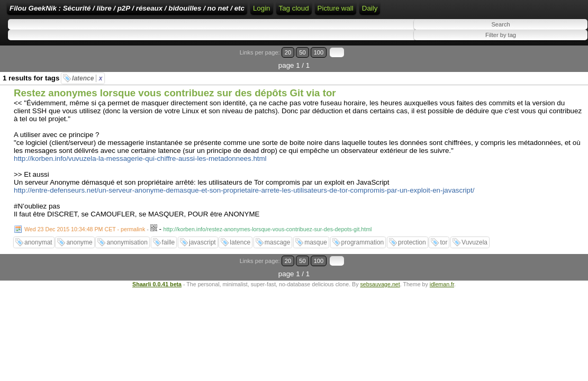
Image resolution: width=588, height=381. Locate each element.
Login (355, 12)
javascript (202, 243)
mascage (278, 243)
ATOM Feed (435, 12)
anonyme (79, 243)
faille (169, 243)
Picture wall (519, 28)
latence (87, 79)
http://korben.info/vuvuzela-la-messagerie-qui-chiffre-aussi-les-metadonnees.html (140, 160)
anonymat (38, 243)
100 (555, 66)
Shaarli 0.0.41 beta (157, 272)
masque (316, 243)
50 (544, 66)
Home (329, 12)
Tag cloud (477, 12)
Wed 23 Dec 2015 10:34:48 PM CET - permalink (85, 230)
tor (444, 243)
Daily (553, 28)
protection (412, 243)
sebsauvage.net (380, 272)
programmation (363, 243)
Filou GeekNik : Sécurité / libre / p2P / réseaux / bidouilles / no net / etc (193, 12)
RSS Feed (388, 12)
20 (534, 66)
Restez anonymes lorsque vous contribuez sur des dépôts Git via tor (175, 94)
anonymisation (127, 243)
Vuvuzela (474, 243)
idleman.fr (442, 272)
